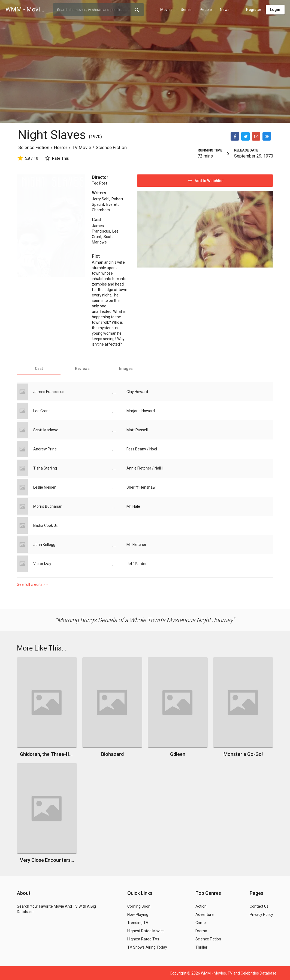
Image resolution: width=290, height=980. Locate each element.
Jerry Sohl (101, 199)
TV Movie (81, 147)
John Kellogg (44, 545)
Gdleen (178, 754)
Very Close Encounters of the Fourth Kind (47, 860)
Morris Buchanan (48, 506)
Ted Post (99, 183)
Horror (61, 147)
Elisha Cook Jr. (46, 525)
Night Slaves (53, 135)
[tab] (39, 369)
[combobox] (98, 10)
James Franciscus (49, 392)
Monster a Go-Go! (243, 754)
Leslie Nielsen (45, 487)
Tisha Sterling (45, 468)
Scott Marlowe (46, 430)
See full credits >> (32, 584)
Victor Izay (42, 564)
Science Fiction (34, 147)
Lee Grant (42, 411)
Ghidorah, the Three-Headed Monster (47, 754)
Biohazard (112, 754)
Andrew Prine (45, 449)
